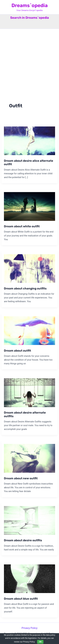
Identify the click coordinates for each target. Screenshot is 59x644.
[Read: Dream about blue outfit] (29, 578)
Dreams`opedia (30, 5)
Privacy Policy (29, 628)
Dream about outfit (17, 351)
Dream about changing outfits (25, 288)
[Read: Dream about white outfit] (29, 206)
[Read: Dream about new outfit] (29, 458)
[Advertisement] (29, 60)
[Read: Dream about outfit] (29, 330)
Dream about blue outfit (21, 599)
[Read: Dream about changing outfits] (29, 268)
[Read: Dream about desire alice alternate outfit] (29, 141)
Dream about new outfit (21, 478)
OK (40, 642)
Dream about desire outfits (23, 540)
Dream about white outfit (22, 226)
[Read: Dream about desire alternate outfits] (29, 393)
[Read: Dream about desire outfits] (29, 520)
